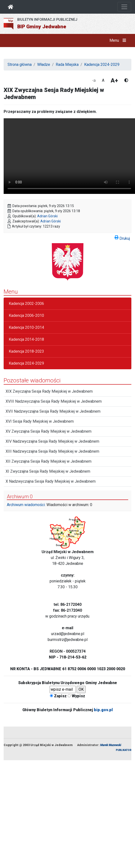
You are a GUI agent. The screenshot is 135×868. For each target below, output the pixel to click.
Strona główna (20, 65)
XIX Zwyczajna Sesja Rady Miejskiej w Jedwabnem (49, 391)
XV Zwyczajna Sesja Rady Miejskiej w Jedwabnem (49, 431)
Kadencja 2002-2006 (26, 304)
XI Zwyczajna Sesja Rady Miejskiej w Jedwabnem (48, 471)
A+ (114, 80)
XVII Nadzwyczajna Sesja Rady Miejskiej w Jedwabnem (53, 411)
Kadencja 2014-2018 (26, 339)
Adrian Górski (47, 216)
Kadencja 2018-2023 (26, 351)
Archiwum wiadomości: (26, 505)
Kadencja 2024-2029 (102, 65)
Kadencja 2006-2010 (26, 315)
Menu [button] (119, 40)
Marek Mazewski (111, 745)
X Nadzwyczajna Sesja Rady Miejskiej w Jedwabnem (51, 481)
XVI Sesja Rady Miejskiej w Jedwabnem (40, 421)
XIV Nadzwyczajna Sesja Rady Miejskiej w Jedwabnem (52, 441)
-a (94, 80)
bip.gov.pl (103, 710)
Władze (44, 65)
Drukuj (122, 238)
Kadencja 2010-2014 (26, 327)
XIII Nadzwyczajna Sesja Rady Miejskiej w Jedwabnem (52, 451)
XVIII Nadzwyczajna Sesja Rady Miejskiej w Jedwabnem (54, 401)
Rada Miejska (67, 65)
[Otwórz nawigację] (124, 7)
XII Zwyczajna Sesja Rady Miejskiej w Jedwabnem (49, 461)
